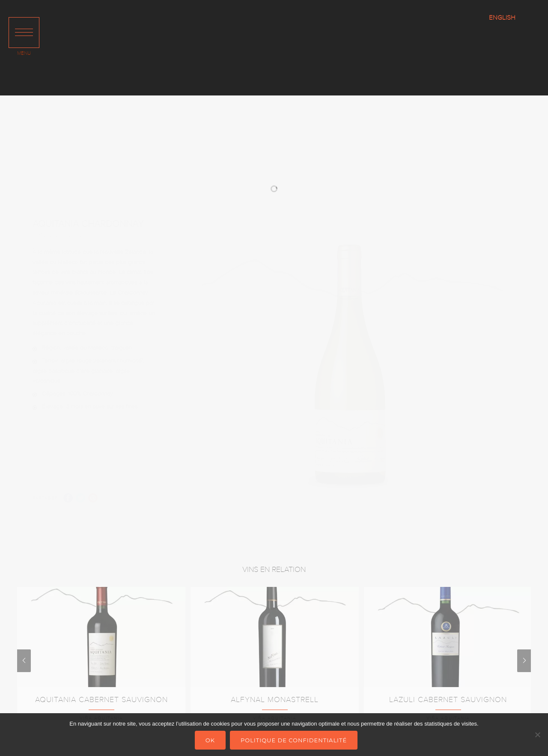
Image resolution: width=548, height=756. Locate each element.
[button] (24, 33)
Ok (210, 740)
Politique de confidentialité (294, 740)
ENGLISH (502, 18)
